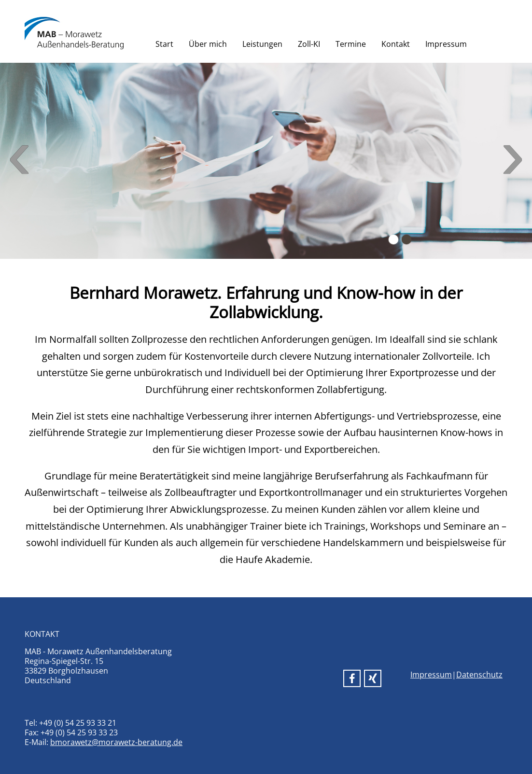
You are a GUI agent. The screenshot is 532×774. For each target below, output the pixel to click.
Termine (351, 44)
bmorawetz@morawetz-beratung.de (116, 742)
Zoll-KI (309, 44)
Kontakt (396, 44)
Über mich (208, 44)
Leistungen (262, 44)
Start (164, 44)
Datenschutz (479, 675)
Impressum (446, 44)
